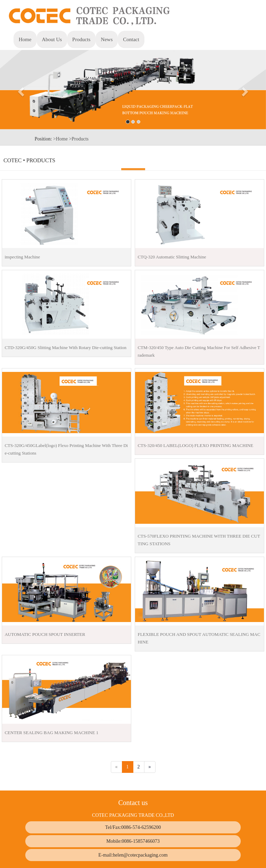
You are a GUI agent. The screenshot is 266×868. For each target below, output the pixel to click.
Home (25, 39)
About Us (52, 39)
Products (84, 39)
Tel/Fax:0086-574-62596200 (133, 827)
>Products (79, 139)
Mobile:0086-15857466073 (133, 841)
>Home (60, 139)
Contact (131, 39)
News (107, 39)
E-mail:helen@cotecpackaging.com (133, 855)
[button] (20, 90)
